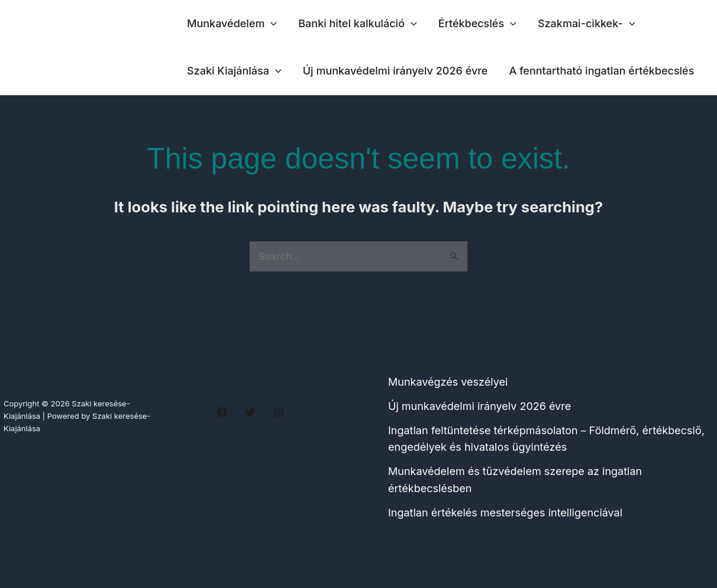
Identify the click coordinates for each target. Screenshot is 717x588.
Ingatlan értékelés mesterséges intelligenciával (505, 513)
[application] (271, 24)
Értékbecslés (477, 24)
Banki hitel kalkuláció (358, 24)
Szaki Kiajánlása (234, 71)
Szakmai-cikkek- (587, 24)
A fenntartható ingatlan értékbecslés (601, 71)
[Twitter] (250, 412)
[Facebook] (222, 412)
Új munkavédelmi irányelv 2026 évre (395, 71)
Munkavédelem (232, 24)
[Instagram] (279, 412)
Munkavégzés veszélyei (448, 382)
